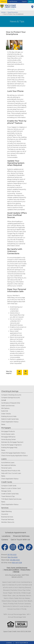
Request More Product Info (11, 471)
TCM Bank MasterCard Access (11, 499)
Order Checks (6, 414)
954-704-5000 (13, 557)
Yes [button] (19, 372)
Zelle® (4, 400)
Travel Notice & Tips (8, 496)
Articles (3, 12)
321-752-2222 (12, 555)
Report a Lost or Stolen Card (11, 488)
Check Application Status (10, 422)
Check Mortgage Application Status (13, 453)
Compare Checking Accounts (11, 395)
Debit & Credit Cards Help (10, 419)
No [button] (26, 372)
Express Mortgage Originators (11, 445)
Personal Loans (6, 468)
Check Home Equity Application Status (14, 456)
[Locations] (32, 7)
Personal (4, 2)
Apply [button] (30, 2)
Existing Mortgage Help (9, 448)
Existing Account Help (9, 416)
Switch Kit (5, 411)
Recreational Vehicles (9, 465)
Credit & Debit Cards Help (10, 494)
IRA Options (5, 408)
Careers (5, 540)
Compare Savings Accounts (11, 398)
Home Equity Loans (8, 434)
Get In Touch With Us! (20, 540)
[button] (12, 570)
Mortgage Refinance (8, 437)
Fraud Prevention (13, 12)
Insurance (5, 514)
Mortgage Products (8, 431)
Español (24, 2)
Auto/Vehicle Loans (8, 463)
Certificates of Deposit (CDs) (11, 403)
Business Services (7, 517)
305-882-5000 (15, 560)
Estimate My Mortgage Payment (12, 442)
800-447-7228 (17, 563)
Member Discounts (8, 522)
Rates (3, 424)
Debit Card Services (8, 406)
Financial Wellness (7, 520)
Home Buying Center (9, 439)
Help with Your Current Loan (11, 473)
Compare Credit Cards (9, 486)
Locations (6, 536)
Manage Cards (6, 491)
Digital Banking (6, 511)
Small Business (13, 2)
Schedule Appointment (16, 533)
